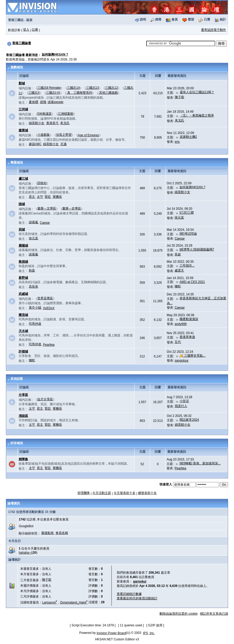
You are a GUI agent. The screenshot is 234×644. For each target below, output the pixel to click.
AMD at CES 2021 (192, 282)
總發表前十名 (147, 493)
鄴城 (22, 83)
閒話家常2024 (189, 420)
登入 (26, 30)
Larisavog (50, 602)
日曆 (207, 19)
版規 (29, 20)
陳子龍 (180, 97)
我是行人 (181, 406)
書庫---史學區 (72, 208)
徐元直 (179, 218)
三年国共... (187, 266)
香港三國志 (16, 20)
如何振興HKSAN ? (55, 55)
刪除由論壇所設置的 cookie (178, 614)
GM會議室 (44, 114)
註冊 (35, 30)
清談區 (23, 416)
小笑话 (184, 401)
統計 (223, 19)
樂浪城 (23, 315)
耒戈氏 (65, 123)
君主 (32, 197)
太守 (40, 197)
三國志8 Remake (49, 88)
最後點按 (47, 533)
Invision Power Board (111, 633)
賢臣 (48, 197)
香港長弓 (52, 123)
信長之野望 (64, 135)
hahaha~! (25, 553)
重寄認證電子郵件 (214, 30)
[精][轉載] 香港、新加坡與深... (200, 463)
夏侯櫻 (33, 102)
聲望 (191, 19)
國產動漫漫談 (189, 319)
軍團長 (57, 197)
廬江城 (23, 179)
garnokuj (140, 581)
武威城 (23, 294)
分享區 (23, 395)
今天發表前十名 (125, 493)
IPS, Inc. (149, 633)
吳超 (178, 254)
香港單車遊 (187, 337)
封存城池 (17, 443)
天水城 (23, 331)
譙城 (22, 204)
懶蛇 (178, 286)
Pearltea (49, 345)
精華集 (23, 459)
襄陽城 (23, 246)
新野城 (23, 278)
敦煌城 (23, 262)
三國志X (34, 93)
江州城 (23, 109)
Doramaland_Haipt (74, 602)
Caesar (45, 223)
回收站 (42, 183)
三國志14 (73, 88)
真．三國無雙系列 (79, 93)
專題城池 (17, 162)
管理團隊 (84, 493)
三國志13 (92, 88)
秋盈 (32, 270)
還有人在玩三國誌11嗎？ (197, 92)
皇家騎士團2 (188, 137)
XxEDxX (49, 308)
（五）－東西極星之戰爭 (197, 116)
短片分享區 (45, 399)
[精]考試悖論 (188, 234)
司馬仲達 (35, 324)
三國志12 (111, 88)
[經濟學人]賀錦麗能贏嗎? (197, 249)
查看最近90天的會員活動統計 (137, 598)
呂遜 (64, 144)
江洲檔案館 (66, 114)
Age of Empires (88, 135)
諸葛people (56, 102)
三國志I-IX (53, 93)
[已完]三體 (187, 213)
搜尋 (158, 19)
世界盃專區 (45, 298)
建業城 (23, 130)
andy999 (181, 324)
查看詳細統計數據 (129, 594)
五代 (178, 342)
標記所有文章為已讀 (214, 614)
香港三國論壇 (22, 43)
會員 (175, 19)
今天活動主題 (102, 493)
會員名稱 (62, 533)
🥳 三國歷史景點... (192, 356)
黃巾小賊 (35, 308)
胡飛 (43, 102)
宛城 (22, 229)
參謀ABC (35, 144)
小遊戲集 (44, 135)
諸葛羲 (33, 222)
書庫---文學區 (47, 208)
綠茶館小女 (37, 123)
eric (177, 142)
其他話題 (17, 379)
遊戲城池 (17, 67)
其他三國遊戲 (108, 93)
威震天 (179, 270)
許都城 (23, 351)
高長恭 (33, 287)
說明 (143, 19)
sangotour (181, 361)
